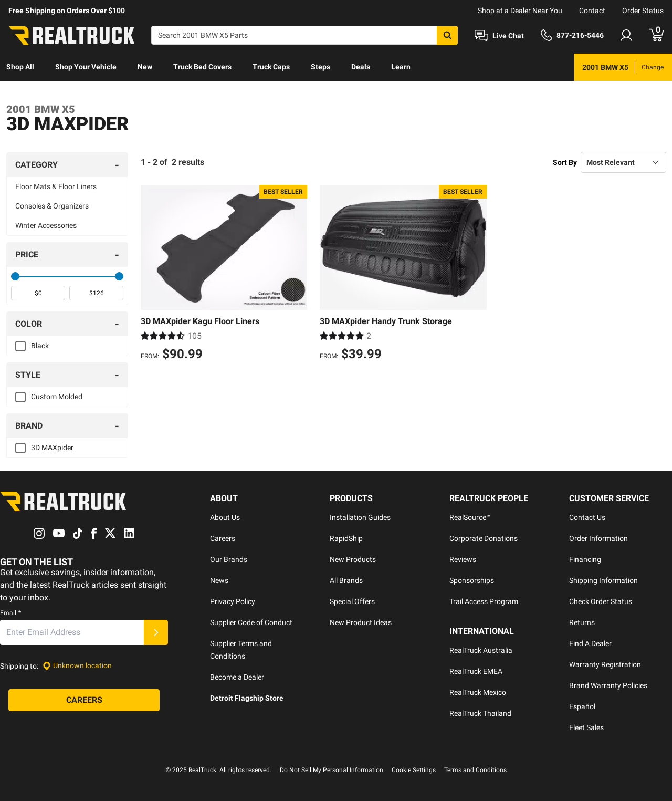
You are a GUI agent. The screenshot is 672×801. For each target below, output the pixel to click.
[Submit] (156, 632)
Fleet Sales (586, 727)
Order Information (598, 538)
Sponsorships (472, 580)
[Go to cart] (656, 35)
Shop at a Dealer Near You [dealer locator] (520, 11)
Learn (401, 67)
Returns (582, 622)
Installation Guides (360, 517)
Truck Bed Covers (202, 67)
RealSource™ (470, 517)
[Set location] (77, 666)
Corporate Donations (484, 538)
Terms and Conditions (475, 770)
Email (10, 613)
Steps (321, 67)
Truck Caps (271, 67)
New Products (353, 559)
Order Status (643, 11)
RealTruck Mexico (478, 692)
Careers (223, 538)
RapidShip (346, 538)
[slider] (15, 276)
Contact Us (587, 517)
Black (40, 346)
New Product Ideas (361, 622)
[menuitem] (20, 67)
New (145, 67)
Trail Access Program (484, 601)
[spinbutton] (38, 293)
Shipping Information (603, 580)
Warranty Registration (605, 664)
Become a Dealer (237, 677)
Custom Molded (57, 397)
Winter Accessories (46, 225)
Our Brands (229, 559)
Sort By (565, 162)
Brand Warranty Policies (608, 685)
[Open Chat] (499, 36)
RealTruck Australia (481, 650)
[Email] (72, 632)
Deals (361, 67)
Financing (585, 559)
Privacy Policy (233, 601)
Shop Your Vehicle (86, 67)
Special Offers (352, 601)
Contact (592, 11)
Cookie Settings (414, 770)
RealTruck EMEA (476, 671)
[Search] (304, 35)
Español (582, 706)
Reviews (463, 559)
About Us (225, 517)
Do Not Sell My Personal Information (332, 770)
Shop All (20, 67)
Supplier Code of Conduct (251, 622)
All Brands (346, 580)
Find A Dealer (590, 643)
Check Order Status (601, 601)
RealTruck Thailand (480, 713)
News (219, 580)
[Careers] (84, 700)
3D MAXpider (52, 448)
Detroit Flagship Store (247, 698)
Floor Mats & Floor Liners (56, 186)
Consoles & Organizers (52, 206)
